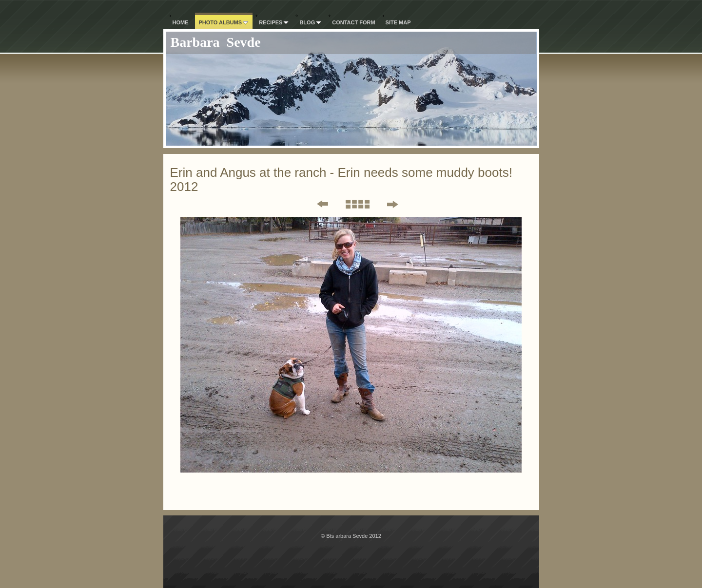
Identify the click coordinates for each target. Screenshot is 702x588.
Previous (316, 204)
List (357, 204)
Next (392, 204)
